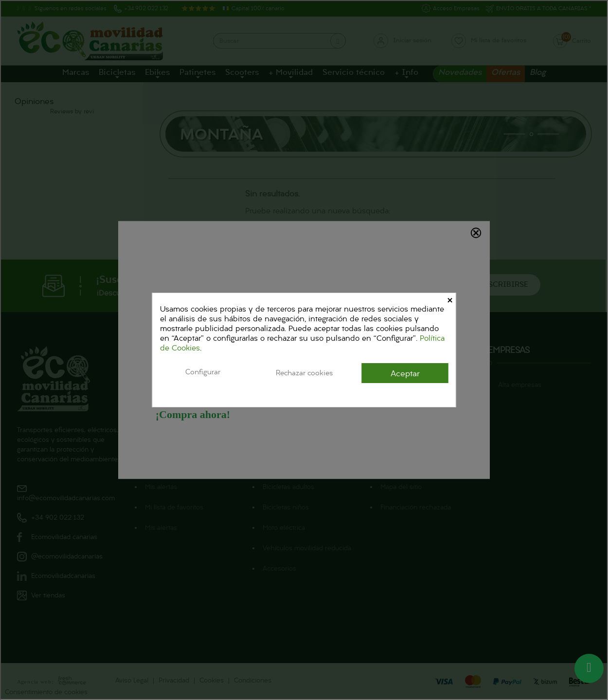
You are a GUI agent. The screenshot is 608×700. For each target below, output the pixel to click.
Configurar (203, 372)
